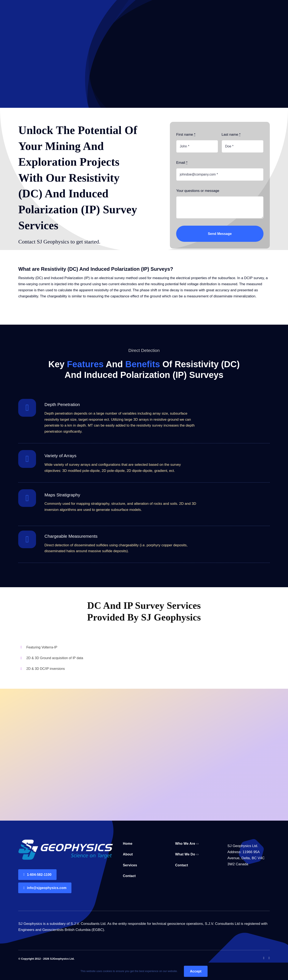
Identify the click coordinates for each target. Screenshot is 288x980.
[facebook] (264, 958)
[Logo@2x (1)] (65, 841)
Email (182, 163)
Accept (196, 971)
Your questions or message (198, 191)
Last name (231, 135)
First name (186, 135)
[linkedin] (269, 958)
